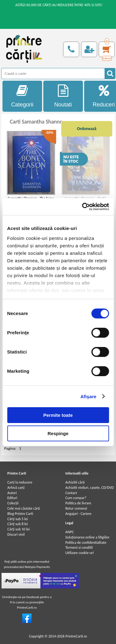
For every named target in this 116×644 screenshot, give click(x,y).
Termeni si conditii (79, 547)
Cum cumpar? (76, 498)
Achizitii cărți (75, 482)
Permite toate (58, 415)
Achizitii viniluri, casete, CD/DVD (89, 488)
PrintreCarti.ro (76, 636)
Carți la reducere (20, 482)
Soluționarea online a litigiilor (87, 537)
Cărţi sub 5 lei (18, 519)
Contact (71, 493)
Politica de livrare (78, 503)
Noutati (63, 96)
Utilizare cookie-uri (79, 553)
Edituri (12, 498)
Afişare (88, 396)
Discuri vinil (16, 534)
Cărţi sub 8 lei (18, 524)
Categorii (22, 96)
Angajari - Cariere (78, 514)
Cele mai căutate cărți (24, 508)
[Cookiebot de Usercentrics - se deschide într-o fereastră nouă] (83, 207)
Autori (12, 493)
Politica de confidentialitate (86, 543)
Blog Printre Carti (20, 514)
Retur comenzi (76, 508)
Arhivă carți (16, 488)
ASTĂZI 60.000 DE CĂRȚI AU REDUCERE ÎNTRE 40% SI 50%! (59, 5)
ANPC (69, 532)
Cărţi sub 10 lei (19, 529)
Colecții (13, 503)
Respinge (58, 433)
